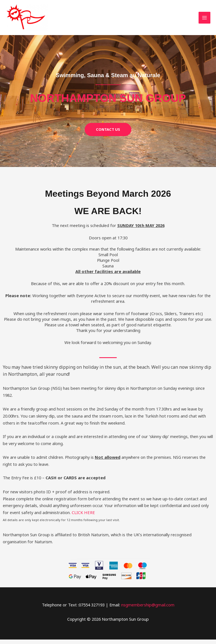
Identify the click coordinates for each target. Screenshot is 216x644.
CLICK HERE (83, 517)
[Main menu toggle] (204, 20)
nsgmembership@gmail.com (148, 609)
